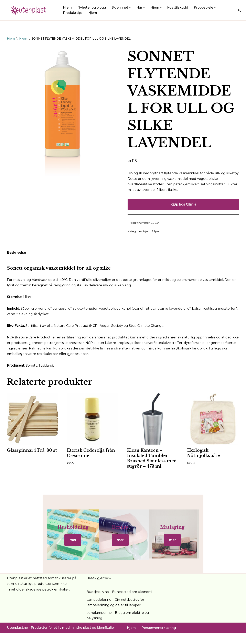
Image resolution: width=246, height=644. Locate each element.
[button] (131, 7)
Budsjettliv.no (98, 603)
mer (46, 546)
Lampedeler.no (99, 611)
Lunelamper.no (99, 624)
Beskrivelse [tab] (16, 253)
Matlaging (200, 533)
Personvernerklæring (159, 639)
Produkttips (73, 13)
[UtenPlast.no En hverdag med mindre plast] (30, 10)
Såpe (155, 232)
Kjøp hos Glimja (183, 205)
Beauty (123, 533)
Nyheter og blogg (92, 7)
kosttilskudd (179, 7)
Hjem (67, 7)
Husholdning (45, 533)
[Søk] (239, 10)
